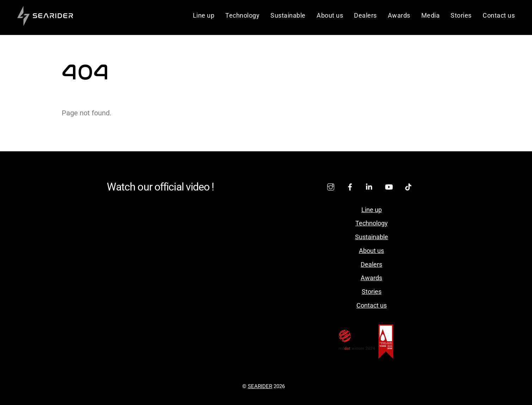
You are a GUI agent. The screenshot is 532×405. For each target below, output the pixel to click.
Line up (204, 15)
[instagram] (331, 186)
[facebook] (350, 186)
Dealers (365, 15)
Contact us (499, 15)
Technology (242, 15)
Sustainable (288, 15)
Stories (461, 15)
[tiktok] (408, 186)
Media (431, 15)
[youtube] (389, 186)
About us (330, 15)
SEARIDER (260, 386)
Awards (399, 15)
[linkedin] (369, 186)
